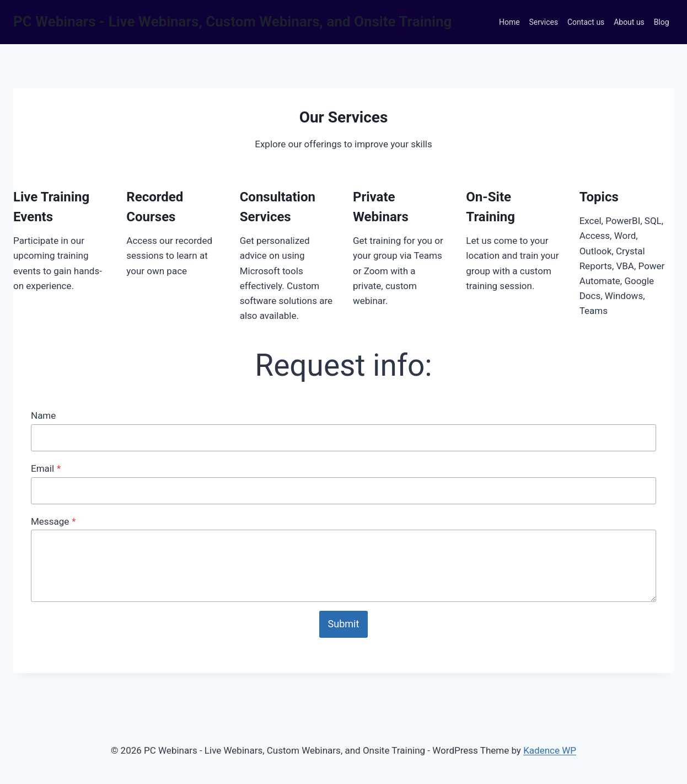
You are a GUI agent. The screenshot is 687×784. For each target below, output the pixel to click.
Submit (344, 624)
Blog (662, 22)
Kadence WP (550, 750)
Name (43, 415)
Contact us (586, 22)
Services (543, 22)
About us (629, 22)
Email (46, 468)
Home (509, 22)
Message (53, 521)
